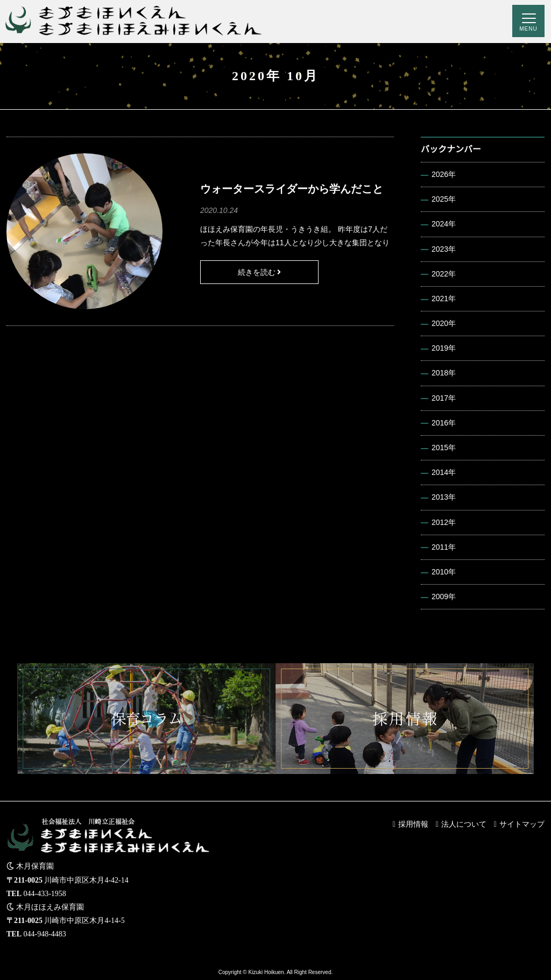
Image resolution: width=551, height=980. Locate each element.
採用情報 (413, 824)
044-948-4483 (45, 934)
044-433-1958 (45, 894)
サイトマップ (522, 824)
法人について (464, 824)
